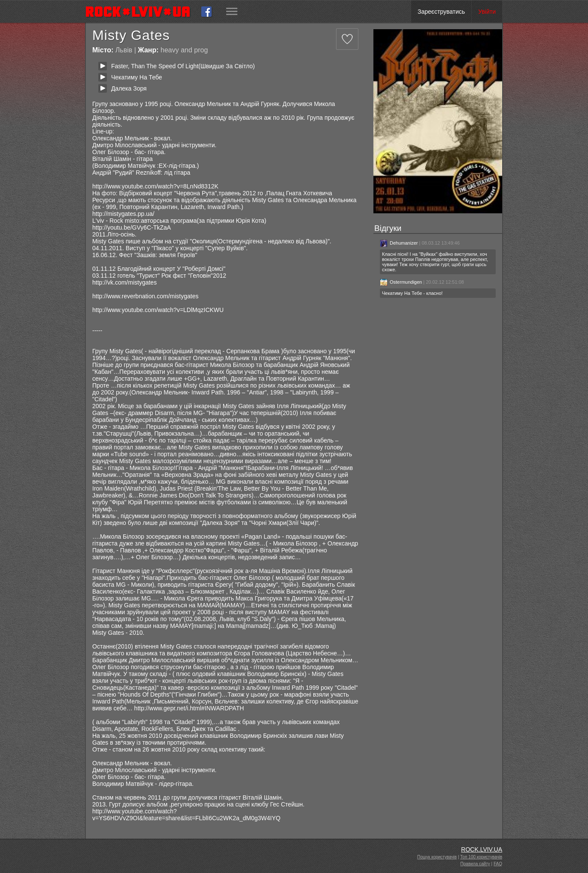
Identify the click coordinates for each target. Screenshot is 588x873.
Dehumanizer (399, 243)
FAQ (498, 864)
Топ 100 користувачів (481, 857)
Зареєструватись (441, 12)
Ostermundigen (401, 282)
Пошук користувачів (437, 857)
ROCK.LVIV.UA (482, 849)
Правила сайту (475, 864)
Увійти (487, 12)
